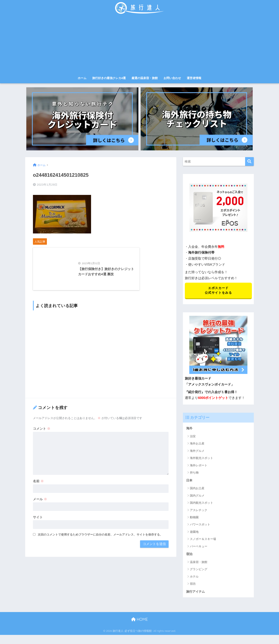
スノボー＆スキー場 (203, 540)
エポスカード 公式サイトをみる (218, 291)
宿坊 (193, 585)
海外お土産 (197, 444)
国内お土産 (197, 489)
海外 (189, 429)
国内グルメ (197, 496)
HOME (139, 621)
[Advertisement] (139, 45)
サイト (38, 528)
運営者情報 (194, 78)
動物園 (194, 518)
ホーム (82, 78)
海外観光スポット (201, 459)
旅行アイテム (196, 593)
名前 (38, 492)
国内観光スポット (201, 504)
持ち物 (194, 473)
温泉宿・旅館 (199, 563)
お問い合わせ (172, 78)
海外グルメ (197, 452)
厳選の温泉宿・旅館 (145, 78)
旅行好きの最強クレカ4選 (109, 78)
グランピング (199, 570)
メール (40, 510)
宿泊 (189, 555)
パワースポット (200, 526)
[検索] (249, 161)
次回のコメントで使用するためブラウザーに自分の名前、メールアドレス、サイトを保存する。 (100, 546)
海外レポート (199, 466)
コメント (42, 440)
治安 (193, 437)
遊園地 (194, 533)
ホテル (194, 578)
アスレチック (199, 511)
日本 (189, 481)
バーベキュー (199, 547)
